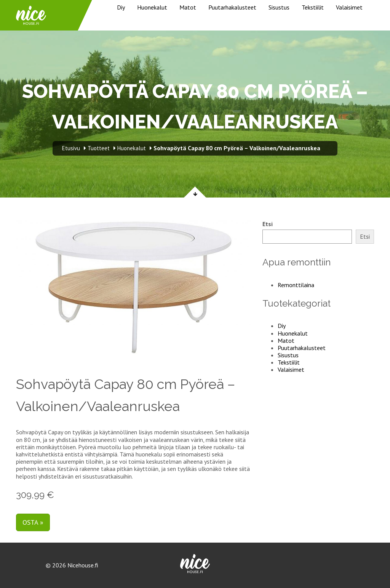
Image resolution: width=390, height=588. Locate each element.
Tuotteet (99, 148)
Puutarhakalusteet (232, 7)
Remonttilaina (296, 285)
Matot (188, 7)
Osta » (33, 522)
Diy (121, 7)
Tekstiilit (313, 7)
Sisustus (279, 7)
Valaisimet (349, 7)
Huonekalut (152, 7)
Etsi (268, 224)
